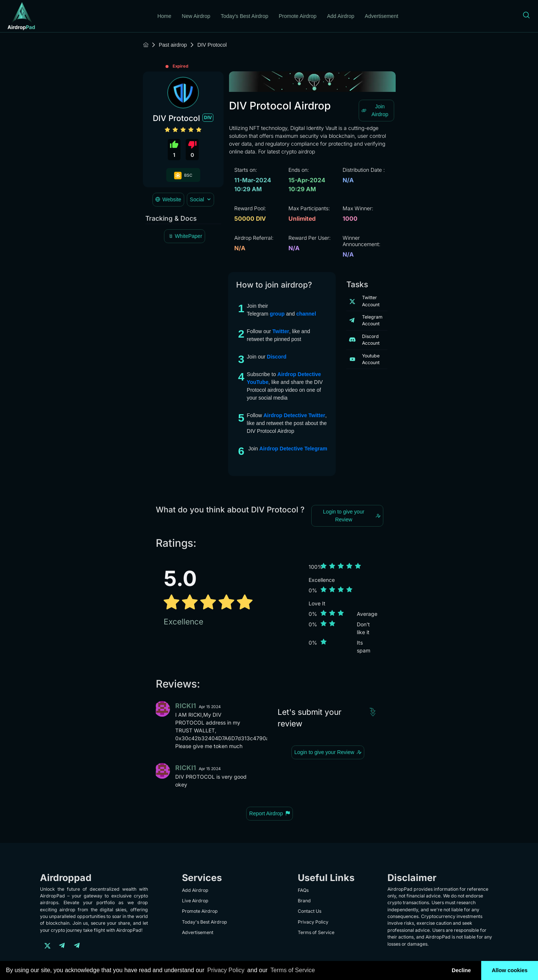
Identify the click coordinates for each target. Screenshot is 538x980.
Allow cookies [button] (510, 970)
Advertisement (381, 16)
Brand (304, 901)
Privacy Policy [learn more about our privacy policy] (226, 970)
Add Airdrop (341, 16)
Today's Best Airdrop (245, 16)
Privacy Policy (313, 922)
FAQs (303, 890)
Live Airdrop (195, 901)
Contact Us (310, 911)
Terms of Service (316, 932)
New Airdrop (196, 16)
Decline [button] (461, 970)
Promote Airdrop (298, 16)
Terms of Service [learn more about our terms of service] (293, 970)
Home (164, 16)
